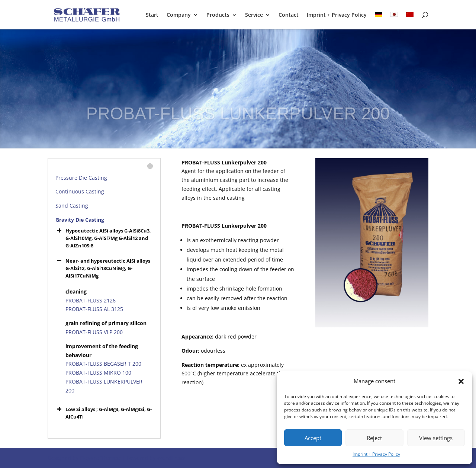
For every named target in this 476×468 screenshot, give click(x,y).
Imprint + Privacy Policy (376, 454)
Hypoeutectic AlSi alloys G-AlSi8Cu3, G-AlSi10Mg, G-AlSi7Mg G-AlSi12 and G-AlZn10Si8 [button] (103, 238)
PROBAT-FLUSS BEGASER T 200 (103, 364)
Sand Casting (72, 206)
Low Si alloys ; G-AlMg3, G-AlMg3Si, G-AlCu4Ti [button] (104, 413)
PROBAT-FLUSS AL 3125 (94, 309)
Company (179, 15)
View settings (436, 438)
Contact (289, 15)
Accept (313, 438)
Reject (374, 438)
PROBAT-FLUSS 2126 (91, 300)
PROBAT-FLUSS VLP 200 (94, 332)
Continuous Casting (80, 191)
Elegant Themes (100, 458)
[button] (461, 381)
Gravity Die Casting (80, 220)
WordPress (171, 458)
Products (218, 15)
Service (254, 15)
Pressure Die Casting (81, 178)
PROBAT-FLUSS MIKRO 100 (98, 373)
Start (152, 15)
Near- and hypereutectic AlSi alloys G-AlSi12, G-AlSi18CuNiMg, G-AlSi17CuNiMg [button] (103, 268)
